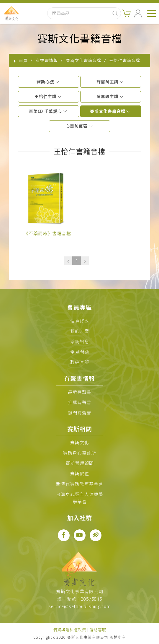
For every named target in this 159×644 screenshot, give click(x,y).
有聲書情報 (47, 60)
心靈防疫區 (79, 126)
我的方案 (80, 331)
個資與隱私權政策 (70, 630)
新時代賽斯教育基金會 (80, 484)
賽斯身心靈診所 (80, 453)
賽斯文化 (80, 443)
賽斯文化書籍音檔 (111, 111)
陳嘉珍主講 (110, 96)
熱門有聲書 (80, 413)
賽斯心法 (48, 82)
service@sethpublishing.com (79, 606)
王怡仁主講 (49, 96)
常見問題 (80, 352)
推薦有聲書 (80, 402)
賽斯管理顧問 (80, 463)
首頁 (23, 60)
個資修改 (80, 321)
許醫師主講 (110, 82)
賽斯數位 (80, 474)
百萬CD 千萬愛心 (48, 111)
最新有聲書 (80, 392)
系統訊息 (80, 342)
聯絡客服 (80, 362)
